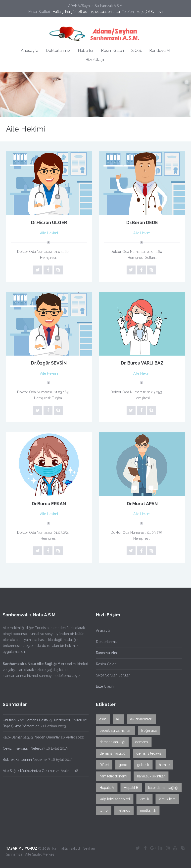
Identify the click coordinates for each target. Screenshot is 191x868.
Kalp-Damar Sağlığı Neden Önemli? (30, 737)
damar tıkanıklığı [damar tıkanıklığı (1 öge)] (111, 742)
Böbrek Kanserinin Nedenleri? (25, 760)
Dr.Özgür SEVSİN (49, 363)
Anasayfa (30, 50)
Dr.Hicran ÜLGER (49, 222)
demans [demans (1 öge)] (140, 742)
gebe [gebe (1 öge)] (121, 765)
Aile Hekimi (49, 233)
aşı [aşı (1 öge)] (117, 719)
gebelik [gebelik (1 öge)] (142, 765)
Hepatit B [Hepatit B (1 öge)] (130, 788)
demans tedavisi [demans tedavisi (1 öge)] (148, 753)
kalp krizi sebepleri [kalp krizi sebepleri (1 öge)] (113, 799)
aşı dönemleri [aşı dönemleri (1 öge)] (140, 719)
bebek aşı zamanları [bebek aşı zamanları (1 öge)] (114, 731)
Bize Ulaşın (95, 60)
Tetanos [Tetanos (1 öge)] (122, 810)
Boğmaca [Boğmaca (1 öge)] (147, 731)
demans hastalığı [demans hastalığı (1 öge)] (111, 753)
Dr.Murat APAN (142, 504)
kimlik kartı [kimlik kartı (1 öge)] (166, 799)
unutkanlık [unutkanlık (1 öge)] (146, 810)
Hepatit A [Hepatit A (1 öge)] (105, 788)
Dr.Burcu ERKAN (49, 504)
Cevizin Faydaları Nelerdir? (23, 748)
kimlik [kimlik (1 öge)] (143, 799)
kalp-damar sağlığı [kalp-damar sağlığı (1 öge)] (162, 788)
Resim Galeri (112, 50)
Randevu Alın (105, 653)
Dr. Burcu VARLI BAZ (142, 363)
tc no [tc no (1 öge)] (102, 810)
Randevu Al (160, 50)
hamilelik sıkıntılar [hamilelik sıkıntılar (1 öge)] (149, 776)
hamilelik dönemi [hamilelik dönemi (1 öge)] (112, 776)
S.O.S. (137, 50)
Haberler (86, 50)
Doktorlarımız (58, 50)
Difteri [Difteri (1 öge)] (103, 765)
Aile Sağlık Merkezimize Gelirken (27, 771)
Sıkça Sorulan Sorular (111, 675)
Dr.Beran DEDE (142, 222)
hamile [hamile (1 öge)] (163, 765)
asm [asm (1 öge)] (101, 719)
